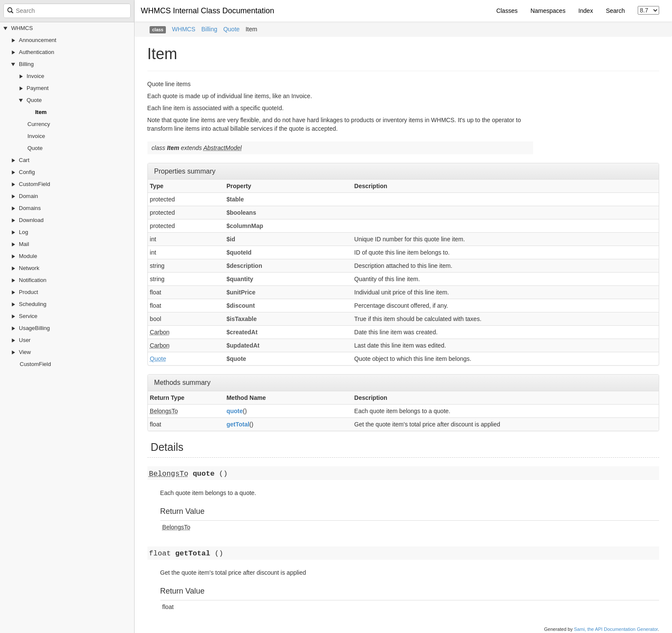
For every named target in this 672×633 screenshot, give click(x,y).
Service (28, 316)
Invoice (35, 76)
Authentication (36, 52)
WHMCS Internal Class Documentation (208, 11)
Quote (34, 100)
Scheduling (33, 304)
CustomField (34, 184)
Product (28, 292)
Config (27, 172)
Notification (33, 280)
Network (29, 268)
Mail (24, 244)
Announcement (37, 40)
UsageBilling (34, 328)
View (25, 352)
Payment (37, 88)
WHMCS (22, 28)
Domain (28, 196)
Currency (39, 124)
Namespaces (548, 11)
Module (28, 256)
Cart (24, 160)
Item (41, 112)
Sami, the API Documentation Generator (616, 629)
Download (31, 220)
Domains (30, 208)
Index (585, 11)
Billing (26, 64)
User (25, 340)
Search (615, 11)
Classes (507, 11)
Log (24, 232)
